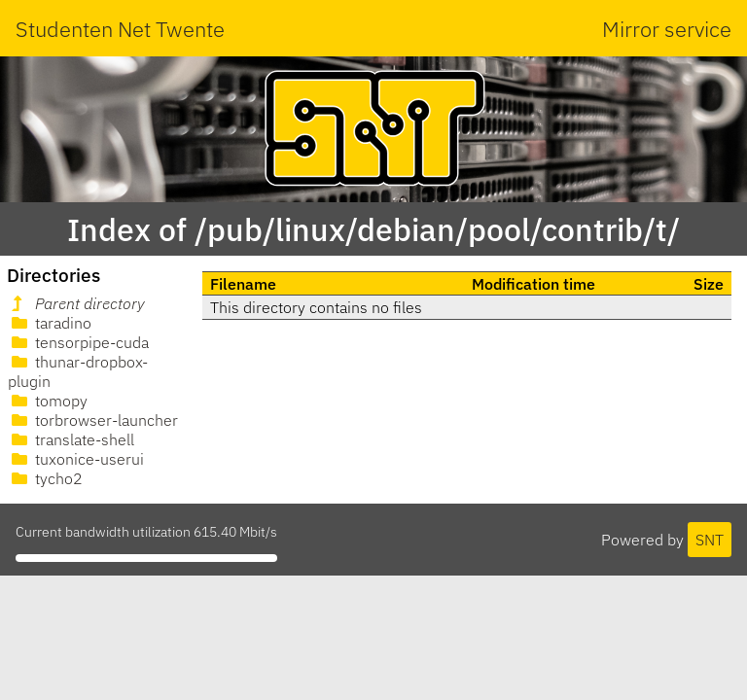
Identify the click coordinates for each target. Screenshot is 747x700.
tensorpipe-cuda (78, 342)
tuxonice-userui (76, 459)
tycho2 (45, 478)
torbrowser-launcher (93, 420)
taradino (50, 323)
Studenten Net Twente (120, 29)
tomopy (48, 401)
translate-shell (71, 439)
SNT (710, 540)
